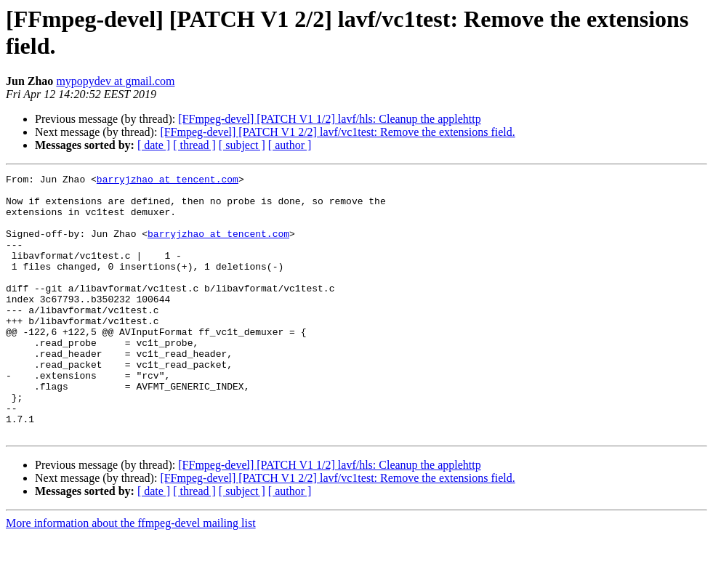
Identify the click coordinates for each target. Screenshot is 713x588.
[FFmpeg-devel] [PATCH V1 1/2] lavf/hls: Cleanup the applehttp (329, 119)
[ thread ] (194, 145)
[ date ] (154, 145)
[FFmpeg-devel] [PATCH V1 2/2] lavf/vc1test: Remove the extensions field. (337, 132)
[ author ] (290, 145)
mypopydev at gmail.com (115, 81)
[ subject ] (242, 145)
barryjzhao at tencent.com (168, 181)
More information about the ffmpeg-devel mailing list (131, 575)
